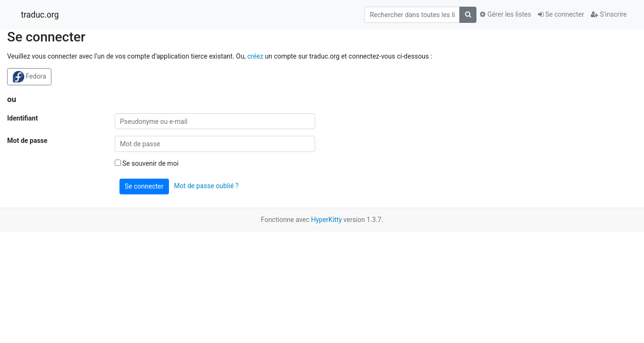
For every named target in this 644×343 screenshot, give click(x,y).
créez (255, 56)
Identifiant (22, 118)
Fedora (30, 77)
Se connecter (561, 14)
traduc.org (40, 15)
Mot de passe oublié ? (206, 186)
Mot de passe (27, 141)
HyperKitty (326, 220)
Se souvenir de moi (147, 163)
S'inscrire (609, 14)
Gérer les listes (505, 14)
